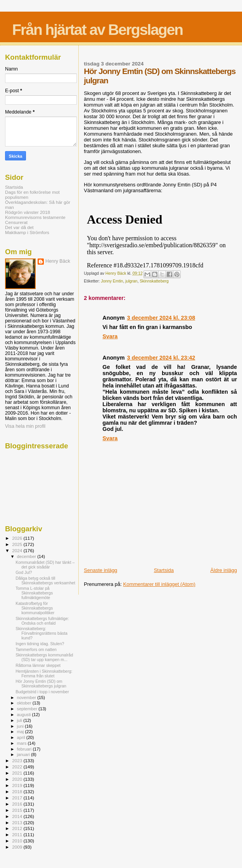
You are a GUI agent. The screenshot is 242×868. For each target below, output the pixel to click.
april (22, 737)
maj (21, 732)
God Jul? (24, 572)
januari (24, 754)
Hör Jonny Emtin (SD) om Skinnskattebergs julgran (41, 684)
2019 (18, 785)
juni (21, 726)
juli (20, 720)
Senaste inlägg (100, 570)
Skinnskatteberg (154, 281)
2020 (18, 779)
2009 (18, 847)
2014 (18, 816)
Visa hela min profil (25, 426)
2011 (18, 834)
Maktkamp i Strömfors (27, 232)
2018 (18, 791)
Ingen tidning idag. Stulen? (40, 644)
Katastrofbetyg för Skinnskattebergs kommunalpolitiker (35, 608)
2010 (18, 841)
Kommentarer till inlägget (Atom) (159, 584)
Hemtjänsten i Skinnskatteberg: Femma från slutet (44, 673)
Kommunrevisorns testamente (35, 217)
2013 (18, 822)
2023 (18, 760)
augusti (25, 715)
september (28, 709)
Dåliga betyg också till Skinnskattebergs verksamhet (45, 580)
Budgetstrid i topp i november (42, 692)
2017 (18, 798)
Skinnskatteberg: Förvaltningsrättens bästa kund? (41, 633)
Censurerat (16, 222)
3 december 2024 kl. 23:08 (161, 318)
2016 (18, 804)
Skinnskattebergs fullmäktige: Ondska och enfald (42, 621)
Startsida (164, 570)
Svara (110, 336)
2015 (18, 810)
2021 (18, 773)
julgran (131, 281)
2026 (18, 538)
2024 (18, 550)
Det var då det (19, 227)
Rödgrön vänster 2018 (28, 212)
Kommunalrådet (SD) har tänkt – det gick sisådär (45, 565)
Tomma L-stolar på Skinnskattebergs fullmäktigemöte (34, 593)
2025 (18, 544)
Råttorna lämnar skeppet (38, 665)
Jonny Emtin (112, 281)
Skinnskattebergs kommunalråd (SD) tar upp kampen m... (44, 657)
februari (25, 749)
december (27, 556)
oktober (25, 703)
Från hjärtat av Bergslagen (97, 30)
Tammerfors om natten (36, 649)
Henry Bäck (58, 261)
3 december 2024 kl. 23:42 (161, 358)
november (27, 697)
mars (22, 743)
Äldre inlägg (224, 570)
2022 (18, 767)
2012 (18, 828)
